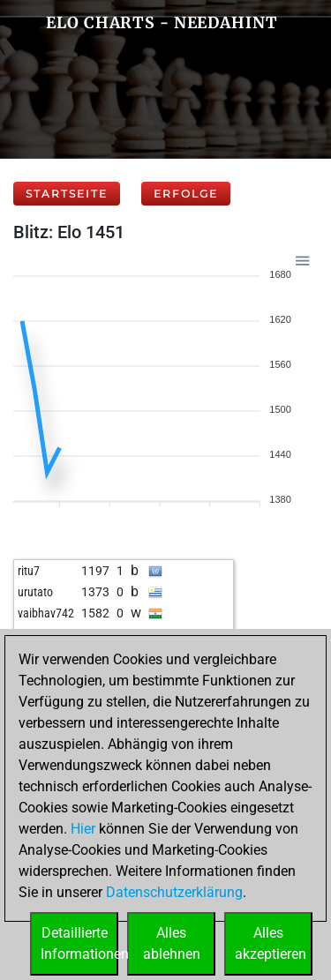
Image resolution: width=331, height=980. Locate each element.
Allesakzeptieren (271, 943)
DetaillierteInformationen (79, 943)
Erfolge (186, 194)
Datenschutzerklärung (174, 892)
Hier (83, 829)
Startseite (67, 194)
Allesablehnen (172, 943)
